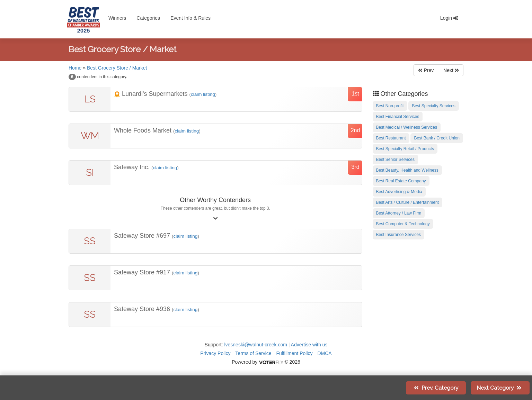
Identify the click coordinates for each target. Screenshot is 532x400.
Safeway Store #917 (143, 272)
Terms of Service (253, 353)
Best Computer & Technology (403, 224)
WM (90, 136)
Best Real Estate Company (401, 181)
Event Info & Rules (190, 18)
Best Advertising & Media (399, 192)
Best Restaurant (391, 138)
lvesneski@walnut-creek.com (256, 345)
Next (451, 70)
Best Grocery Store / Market (117, 68)
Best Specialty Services (433, 106)
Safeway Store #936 (143, 309)
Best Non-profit (390, 106)
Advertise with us (309, 345)
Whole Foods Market (144, 130)
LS (90, 99)
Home (75, 68)
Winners (117, 18)
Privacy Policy (215, 353)
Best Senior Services (395, 160)
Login (449, 18)
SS (90, 241)
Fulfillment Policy (295, 353)
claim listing (203, 94)
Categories (148, 18)
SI (90, 172)
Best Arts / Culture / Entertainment (407, 202)
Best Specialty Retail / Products (405, 149)
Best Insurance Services (398, 235)
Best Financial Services (398, 117)
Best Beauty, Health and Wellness (407, 170)
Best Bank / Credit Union (437, 138)
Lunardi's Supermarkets (152, 94)
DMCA (324, 353)
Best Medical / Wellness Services (407, 127)
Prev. (426, 70)
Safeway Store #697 (143, 236)
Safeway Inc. (133, 167)
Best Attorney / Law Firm (399, 213)
